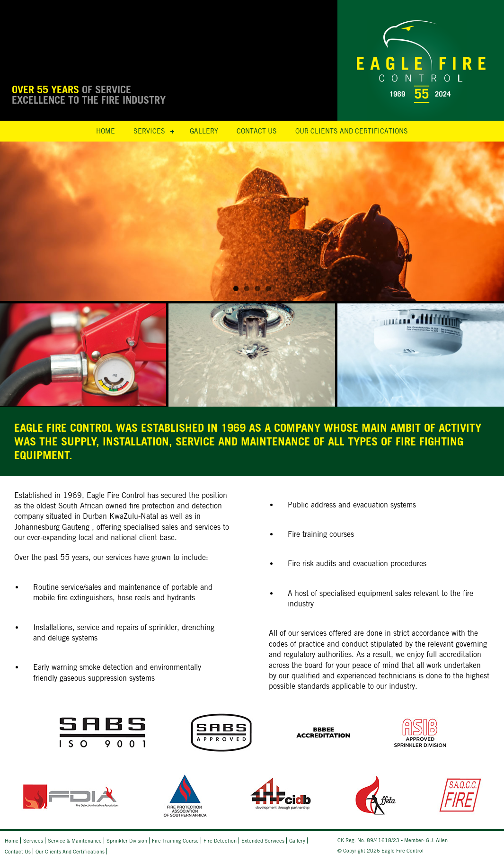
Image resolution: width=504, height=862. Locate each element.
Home (106, 131)
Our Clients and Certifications (352, 131)
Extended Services (263, 840)
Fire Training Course (175, 840)
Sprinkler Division (127, 840)
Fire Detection (220, 840)
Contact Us (257, 131)
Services (149, 131)
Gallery (204, 131)
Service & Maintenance (75, 840)
